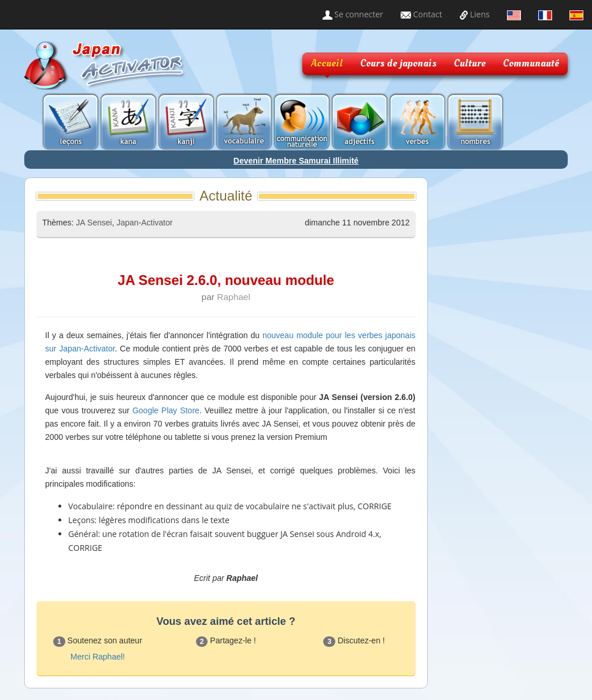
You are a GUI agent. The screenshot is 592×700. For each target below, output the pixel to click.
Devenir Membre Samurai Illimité (296, 161)
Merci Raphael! (98, 657)
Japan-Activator (144, 223)
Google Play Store (166, 410)
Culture (470, 63)
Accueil (327, 63)
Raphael (234, 297)
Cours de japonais (398, 63)
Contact (421, 14)
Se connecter (353, 14)
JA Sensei (94, 223)
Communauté (531, 63)
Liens (475, 14)
